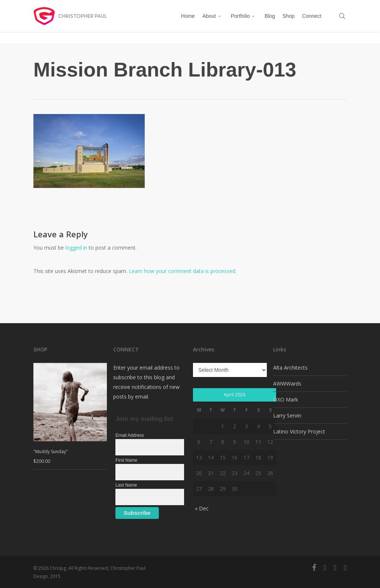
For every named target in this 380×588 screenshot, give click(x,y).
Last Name (126, 485)
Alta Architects (290, 368)
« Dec (202, 508)
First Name (126, 460)
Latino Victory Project (299, 431)
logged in (76, 248)
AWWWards (287, 384)
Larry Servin (287, 415)
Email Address (130, 435)
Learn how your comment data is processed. (183, 271)
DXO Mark (286, 399)
